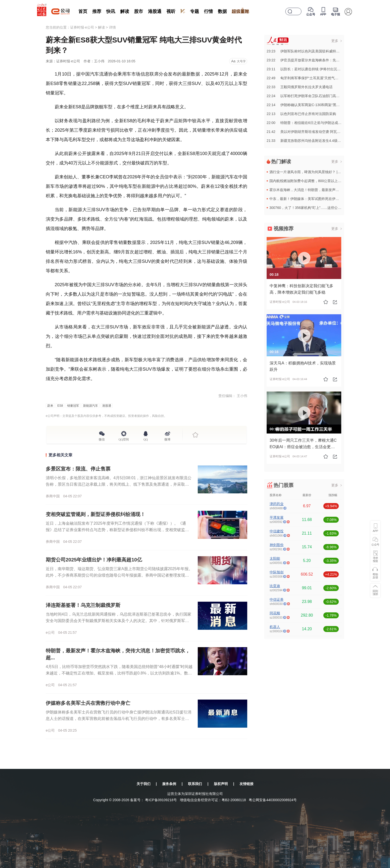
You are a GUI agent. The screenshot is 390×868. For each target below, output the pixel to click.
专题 (195, 11)
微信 (102, 439)
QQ (146, 439)
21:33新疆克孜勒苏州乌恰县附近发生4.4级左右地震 (309, 141)
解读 (125, 11)
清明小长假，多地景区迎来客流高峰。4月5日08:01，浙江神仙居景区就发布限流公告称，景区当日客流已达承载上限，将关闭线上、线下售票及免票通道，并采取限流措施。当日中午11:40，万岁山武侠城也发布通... (119, 484)
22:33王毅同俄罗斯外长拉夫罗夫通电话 (300, 87)
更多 (335, 41)
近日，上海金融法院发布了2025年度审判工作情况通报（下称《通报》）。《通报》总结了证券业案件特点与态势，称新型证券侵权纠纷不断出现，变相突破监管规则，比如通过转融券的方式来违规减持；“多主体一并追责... (117, 530)
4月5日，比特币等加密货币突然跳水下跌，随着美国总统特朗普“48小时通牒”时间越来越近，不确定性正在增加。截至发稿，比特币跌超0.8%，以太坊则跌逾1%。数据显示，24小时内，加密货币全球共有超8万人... (119, 673)
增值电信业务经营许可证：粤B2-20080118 (213, 800)
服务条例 (169, 784)
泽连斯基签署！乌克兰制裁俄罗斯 (83, 605)
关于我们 (144, 784)
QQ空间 (124, 439)
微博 (167, 439)
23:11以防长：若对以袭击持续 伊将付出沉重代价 (307, 69)
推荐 (97, 11)
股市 (139, 11)
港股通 (155, 11)
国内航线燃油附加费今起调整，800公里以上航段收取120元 (315, 181)
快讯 (111, 11)
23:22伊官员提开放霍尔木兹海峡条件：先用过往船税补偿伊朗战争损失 (324, 60)
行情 (208, 11)
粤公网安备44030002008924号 (273, 800)
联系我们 (195, 784)
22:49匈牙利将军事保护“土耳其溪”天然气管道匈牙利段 (311, 78)
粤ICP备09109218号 (161, 800)
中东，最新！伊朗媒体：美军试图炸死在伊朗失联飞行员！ (315, 199)
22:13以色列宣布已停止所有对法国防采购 (301, 114)
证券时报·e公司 (82, 27)
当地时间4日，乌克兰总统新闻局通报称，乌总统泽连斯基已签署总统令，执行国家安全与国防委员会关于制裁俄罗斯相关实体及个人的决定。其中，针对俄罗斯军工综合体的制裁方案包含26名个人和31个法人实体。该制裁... (119, 621)
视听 (171, 11)
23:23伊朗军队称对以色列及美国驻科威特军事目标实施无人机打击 (320, 51)
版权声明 (221, 784)
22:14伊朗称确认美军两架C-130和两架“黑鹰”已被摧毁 (311, 105)
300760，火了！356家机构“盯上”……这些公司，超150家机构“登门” (322, 208)
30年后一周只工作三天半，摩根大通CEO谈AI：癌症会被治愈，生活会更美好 (303, 447)
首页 (83, 11)
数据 (222, 11)
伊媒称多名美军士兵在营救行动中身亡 (88, 703)
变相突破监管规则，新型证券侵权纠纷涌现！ (96, 514)
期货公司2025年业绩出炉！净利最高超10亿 (94, 560)
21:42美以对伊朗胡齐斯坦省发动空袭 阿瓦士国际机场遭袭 (314, 132)
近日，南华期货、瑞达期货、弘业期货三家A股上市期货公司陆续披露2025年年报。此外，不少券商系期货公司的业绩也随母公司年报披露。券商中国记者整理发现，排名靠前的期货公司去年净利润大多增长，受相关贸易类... (119, 575)
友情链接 (246, 784)
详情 (112, 27)
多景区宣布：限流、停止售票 (78, 469)
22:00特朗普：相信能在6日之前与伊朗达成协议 (306, 123)
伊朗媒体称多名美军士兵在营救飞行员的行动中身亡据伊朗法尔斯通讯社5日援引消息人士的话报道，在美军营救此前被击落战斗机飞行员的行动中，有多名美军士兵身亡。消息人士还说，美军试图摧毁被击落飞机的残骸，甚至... (119, 719)
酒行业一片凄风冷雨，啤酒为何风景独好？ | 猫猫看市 (311, 172)
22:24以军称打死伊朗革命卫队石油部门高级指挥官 (308, 96)
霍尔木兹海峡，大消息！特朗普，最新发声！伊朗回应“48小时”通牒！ (323, 190)
